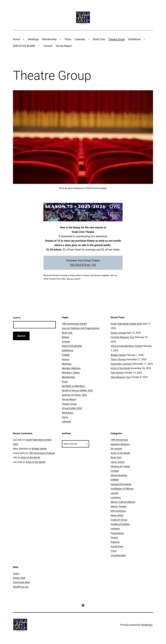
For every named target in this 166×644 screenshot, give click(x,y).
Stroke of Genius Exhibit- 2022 (77, 390)
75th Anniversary (119, 440)
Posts (68, 39)
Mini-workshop (118, 511)
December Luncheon (121, 364)
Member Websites (71, 368)
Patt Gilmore (117, 373)
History (66, 359)
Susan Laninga (118, 333)
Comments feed (21, 582)
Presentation (117, 533)
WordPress (147, 625)
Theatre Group (117, 39)
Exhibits (115, 480)
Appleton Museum (120, 444)
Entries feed (19, 578)
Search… (17, 318)
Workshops (68, 413)
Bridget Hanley (118, 355)
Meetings (33, 39)
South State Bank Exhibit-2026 (126, 324)
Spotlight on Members (73, 386)
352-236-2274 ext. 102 (83, 265)
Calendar (80, 39)
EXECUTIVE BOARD (24, 46)
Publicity (115, 542)
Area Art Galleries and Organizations (81, 328)
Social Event (117, 546)
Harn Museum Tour (121, 377)
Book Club (99, 39)
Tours (114, 551)
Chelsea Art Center (120, 466)
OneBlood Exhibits (120, 524)
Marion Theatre (119, 506)
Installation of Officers (122, 489)
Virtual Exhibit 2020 (72, 408)
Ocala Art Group (119, 520)
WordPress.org (21, 587)
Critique (115, 471)
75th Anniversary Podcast (42, 453)
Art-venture (116, 449)
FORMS (66, 355)
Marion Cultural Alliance (123, 502)
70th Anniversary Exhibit (74, 324)
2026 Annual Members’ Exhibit (126, 346)
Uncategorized (118, 555)
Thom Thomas (118, 359)
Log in (16, 573)
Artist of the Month (120, 368)
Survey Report (64, 46)
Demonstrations (119, 475)
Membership (49, 39)
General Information (121, 484)
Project (114, 538)
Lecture (115, 493)
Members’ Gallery (71, 373)
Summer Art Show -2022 (75, 395)
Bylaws (66, 337)
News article (117, 515)
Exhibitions (134, 39)
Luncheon (116, 498)
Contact (48, 46)
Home (16, 39)
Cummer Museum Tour (123, 337)
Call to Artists (118, 462)
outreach (115, 529)
